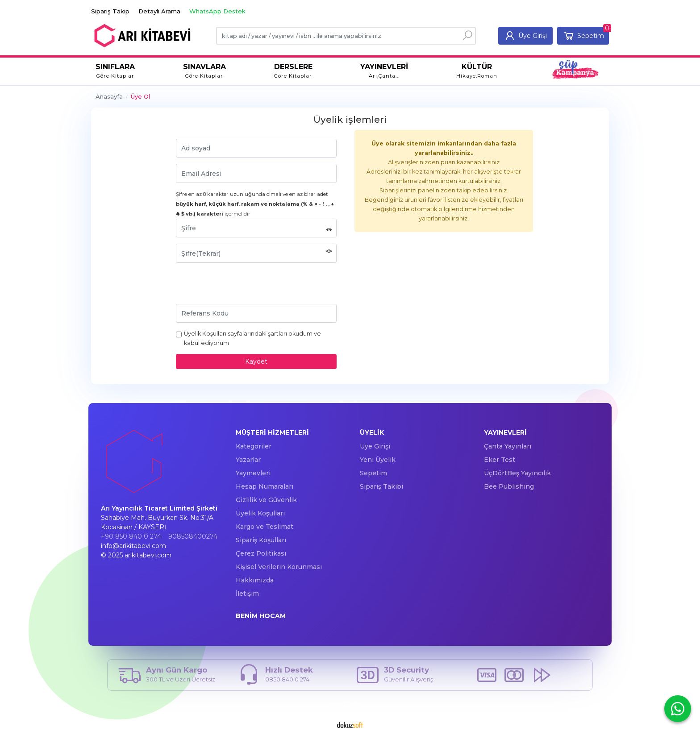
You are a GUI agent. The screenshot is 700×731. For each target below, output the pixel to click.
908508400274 (193, 536)
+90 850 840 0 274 (131, 536)
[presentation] (244, 287)
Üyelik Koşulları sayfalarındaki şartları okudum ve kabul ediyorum (252, 338)
